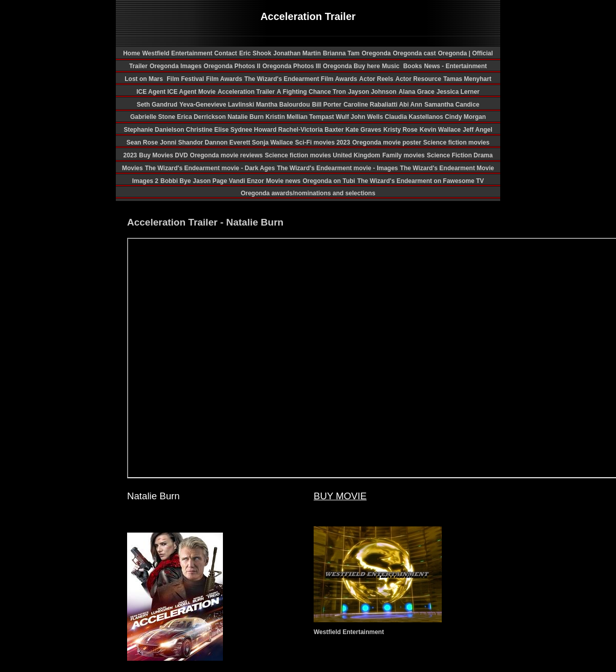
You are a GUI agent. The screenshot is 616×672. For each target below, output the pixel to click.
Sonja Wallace (272, 142)
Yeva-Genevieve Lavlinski (218, 105)
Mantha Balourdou (283, 105)
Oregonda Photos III (292, 66)
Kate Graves (363, 130)
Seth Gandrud (157, 105)
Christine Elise (208, 130)
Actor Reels (376, 79)
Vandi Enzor (246, 181)
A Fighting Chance (305, 92)
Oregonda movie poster (387, 142)
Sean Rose (142, 142)
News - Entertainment (455, 66)
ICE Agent (152, 92)
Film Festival (184, 79)
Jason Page (211, 181)
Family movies (404, 155)
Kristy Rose (401, 130)
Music (391, 66)
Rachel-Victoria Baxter (312, 130)
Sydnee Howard (254, 130)
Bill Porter (327, 105)
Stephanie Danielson (155, 130)
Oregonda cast (414, 53)
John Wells (367, 117)
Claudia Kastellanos (415, 117)
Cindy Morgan (465, 117)
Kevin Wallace (440, 130)
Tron (339, 92)
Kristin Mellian (287, 117)
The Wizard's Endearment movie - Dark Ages (210, 168)
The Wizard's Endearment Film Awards (301, 79)
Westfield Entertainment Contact (189, 53)
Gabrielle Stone (153, 117)
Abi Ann (410, 105)
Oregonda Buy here (351, 66)
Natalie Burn (247, 117)
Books (413, 66)
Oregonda (376, 53)
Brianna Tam (341, 53)
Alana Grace (417, 92)
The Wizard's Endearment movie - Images (337, 168)
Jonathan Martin (297, 53)
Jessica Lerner (458, 92)
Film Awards (224, 79)
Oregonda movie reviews (227, 155)
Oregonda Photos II (232, 66)
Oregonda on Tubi (328, 181)
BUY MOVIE (340, 496)
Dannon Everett (228, 142)
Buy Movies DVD (163, 155)
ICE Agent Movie (191, 92)
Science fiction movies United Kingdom (323, 155)
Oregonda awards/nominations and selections (308, 193)
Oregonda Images (176, 66)
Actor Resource (418, 79)
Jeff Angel (478, 130)
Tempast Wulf (330, 117)
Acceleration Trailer (246, 92)
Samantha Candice (452, 105)
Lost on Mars (144, 79)
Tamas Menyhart (467, 79)
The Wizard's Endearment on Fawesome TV (420, 181)
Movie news (283, 181)
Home (131, 53)
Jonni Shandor (182, 142)
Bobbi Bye (176, 181)
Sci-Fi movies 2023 (323, 142)
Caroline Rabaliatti (371, 105)
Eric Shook (255, 53)
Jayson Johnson (372, 92)
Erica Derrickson (202, 117)
